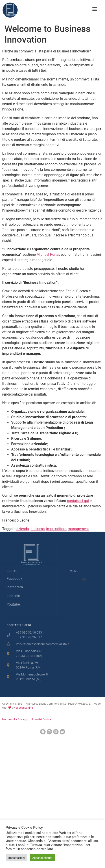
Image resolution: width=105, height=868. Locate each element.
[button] (94, 9)
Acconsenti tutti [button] (42, 858)
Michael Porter (48, 254)
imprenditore (56, 529)
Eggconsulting (24, 708)
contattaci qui (78, 501)
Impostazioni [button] (16, 858)
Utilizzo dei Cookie (40, 719)
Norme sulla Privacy (14, 719)
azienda (23, 529)
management (78, 529)
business (38, 529)
